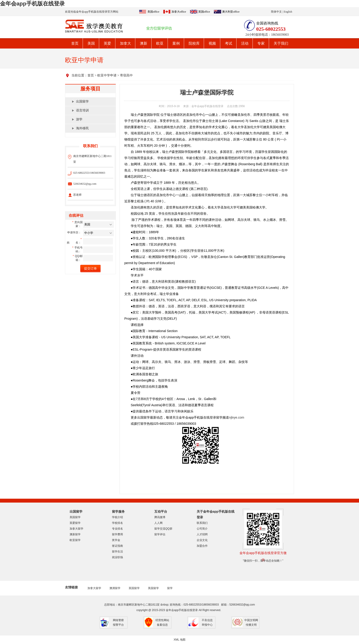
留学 (170, 588)
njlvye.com (237, 417)
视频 (212, 43)
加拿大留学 (76, 529)
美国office (153, 12)
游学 (79, 119)
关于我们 (281, 43)
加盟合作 (202, 546)
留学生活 (117, 552)
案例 (176, 43)
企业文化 (202, 540)
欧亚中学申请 (107, 75)
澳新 (144, 43)
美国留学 (75, 517)
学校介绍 (117, 517)
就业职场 (117, 557)
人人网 (158, 523)
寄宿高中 (126, 75)
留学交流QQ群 (163, 529)
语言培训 (82, 110)
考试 (228, 43)
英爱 (107, 43)
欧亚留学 (75, 540)
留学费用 (117, 534)
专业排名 (117, 529)
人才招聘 (202, 534)
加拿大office (179, 12)
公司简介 (202, 529)
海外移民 (82, 128)
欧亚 (160, 43)
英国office (204, 12)
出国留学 (82, 101)
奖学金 (116, 540)
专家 (261, 43)
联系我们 (202, 523)
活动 (245, 43)
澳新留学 (75, 534)
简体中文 (276, 12)
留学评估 (160, 534)
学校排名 (117, 523)
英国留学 (134, 588)
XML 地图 (179, 640)
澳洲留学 (115, 588)
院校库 (194, 43)
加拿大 (125, 43)
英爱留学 (75, 523)
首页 (75, 43)
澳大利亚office (231, 12)
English (288, 12)
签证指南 (117, 546)
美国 (91, 43)
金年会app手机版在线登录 (32, 4)
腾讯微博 (160, 517)
